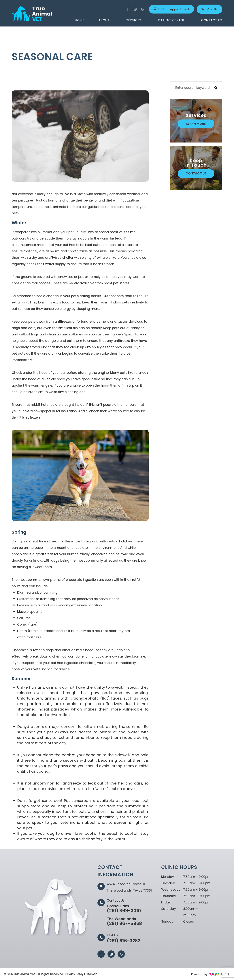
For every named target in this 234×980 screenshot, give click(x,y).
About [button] (105, 20)
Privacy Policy (74, 974)
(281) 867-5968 (124, 921)
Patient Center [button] (172, 20)
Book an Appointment (171, 9)
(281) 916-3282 (123, 941)
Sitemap (92, 974)
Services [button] (135, 20)
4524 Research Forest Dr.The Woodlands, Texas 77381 (129, 887)
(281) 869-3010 (124, 908)
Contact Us (212, 20)
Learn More (196, 124)
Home (80, 20)
